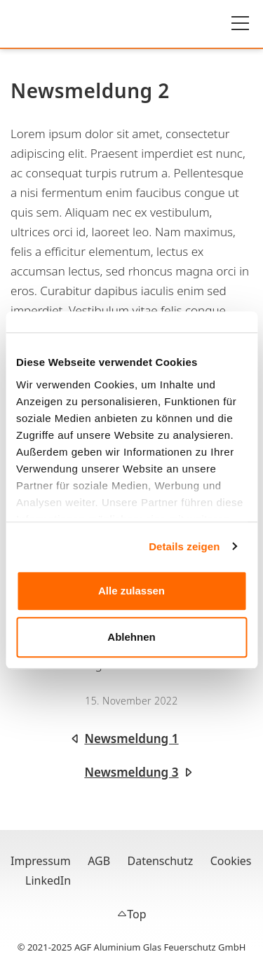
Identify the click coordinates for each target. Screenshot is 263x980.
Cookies (231, 861)
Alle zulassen (131, 591)
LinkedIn (48, 880)
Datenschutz (161, 861)
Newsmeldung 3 (132, 772)
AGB (99, 861)
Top (136, 914)
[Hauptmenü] (240, 23)
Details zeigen (184, 546)
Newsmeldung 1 (132, 739)
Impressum (41, 861)
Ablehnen (131, 637)
